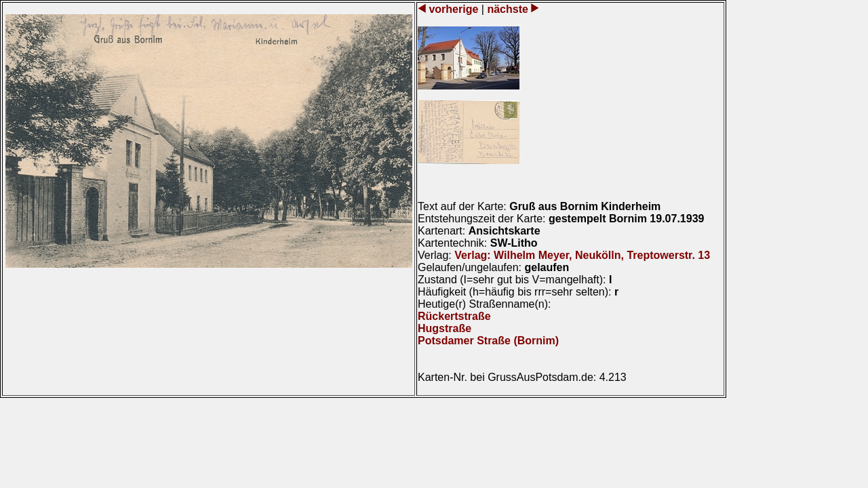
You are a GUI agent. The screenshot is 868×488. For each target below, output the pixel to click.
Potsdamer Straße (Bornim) (488, 341)
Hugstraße (445, 328)
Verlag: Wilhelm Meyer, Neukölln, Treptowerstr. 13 (582, 255)
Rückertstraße (454, 316)
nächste (508, 9)
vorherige (454, 9)
